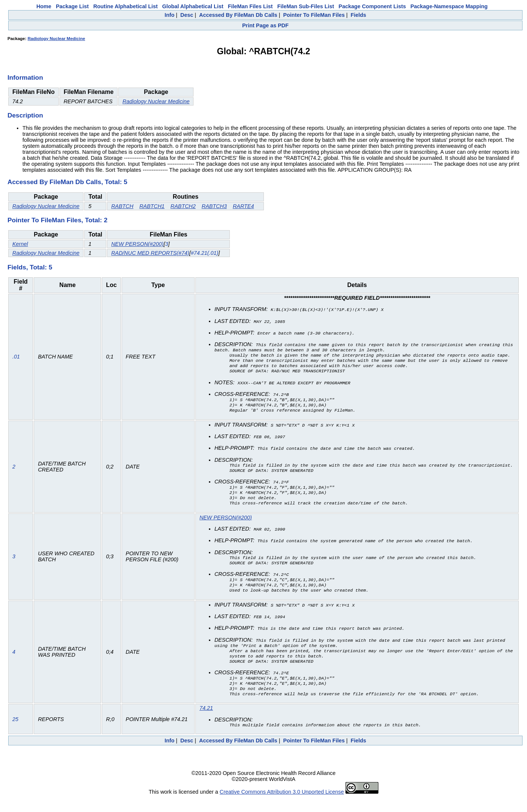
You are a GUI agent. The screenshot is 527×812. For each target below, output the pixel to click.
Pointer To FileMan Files (314, 15)
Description (25, 115)
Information (25, 77)
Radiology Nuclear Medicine (57, 39)
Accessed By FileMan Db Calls (238, 15)
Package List (72, 6)
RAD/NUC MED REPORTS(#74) (150, 253)
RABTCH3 (214, 206)
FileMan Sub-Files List (306, 6)
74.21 (206, 721)
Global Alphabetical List (193, 6)
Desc (187, 15)
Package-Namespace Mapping (449, 6)
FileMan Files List (250, 6)
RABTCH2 (183, 206)
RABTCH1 (152, 206)
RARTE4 (243, 206)
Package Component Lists (372, 6)
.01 (16, 358)
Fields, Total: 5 (30, 267)
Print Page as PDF (265, 25)
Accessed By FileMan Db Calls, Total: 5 (67, 182)
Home (44, 6)
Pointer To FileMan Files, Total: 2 (57, 220)
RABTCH (122, 206)
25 (15, 733)
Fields (359, 15)
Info (170, 15)
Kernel (20, 244)
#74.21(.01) (205, 253)
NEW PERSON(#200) (137, 244)
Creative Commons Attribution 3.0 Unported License (282, 806)
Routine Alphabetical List (125, 6)
